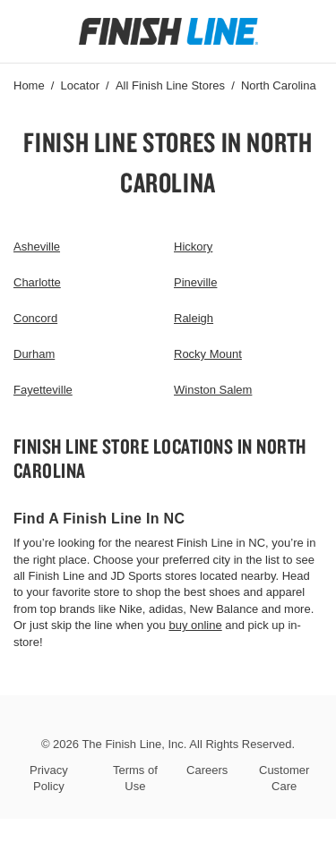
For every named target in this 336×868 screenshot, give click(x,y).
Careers (207, 770)
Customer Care (284, 778)
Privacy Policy (49, 778)
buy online (195, 625)
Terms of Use (135, 778)
